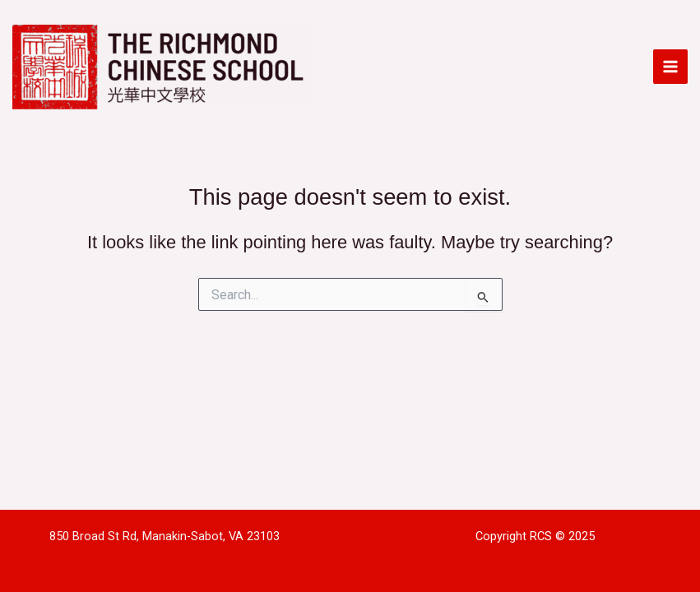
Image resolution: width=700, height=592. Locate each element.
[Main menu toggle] (670, 67)
